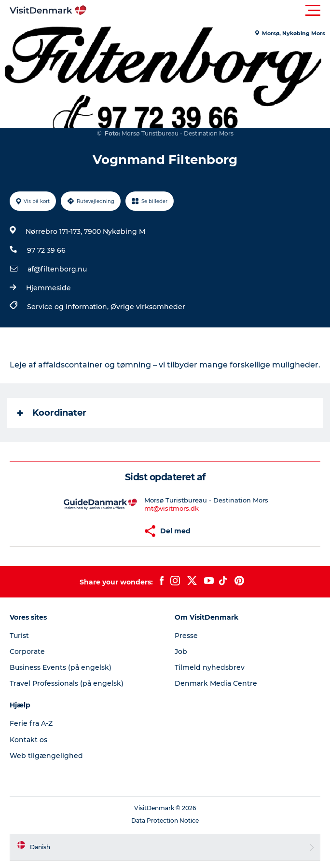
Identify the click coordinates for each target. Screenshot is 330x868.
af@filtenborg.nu (57, 269)
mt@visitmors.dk (172, 508)
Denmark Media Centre (216, 683)
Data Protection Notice (165, 821)
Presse (186, 636)
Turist (19, 636)
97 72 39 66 (46, 250)
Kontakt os (28, 740)
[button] (208, 11)
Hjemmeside (48, 288)
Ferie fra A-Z (31, 723)
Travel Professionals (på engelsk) (67, 683)
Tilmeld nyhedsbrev (210, 667)
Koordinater (52, 413)
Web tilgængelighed (46, 756)
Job (181, 651)
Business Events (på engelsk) (61, 667)
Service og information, (69, 307)
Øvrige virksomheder (148, 307)
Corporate (27, 651)
